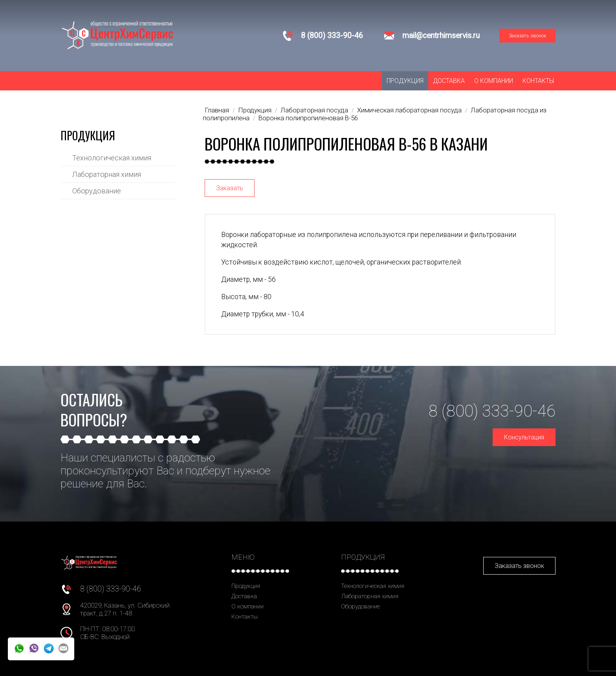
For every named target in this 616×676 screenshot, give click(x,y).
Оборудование (97, 191)
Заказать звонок (528, 36)
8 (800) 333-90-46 (332, 36)
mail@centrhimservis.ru (441, 36)
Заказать (230, 188)
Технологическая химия (112, 158)
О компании (494, 81)
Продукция (405, 81)
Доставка (449, 81)
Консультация (524, 437)
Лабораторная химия (107, 174)
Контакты (538, 81)
